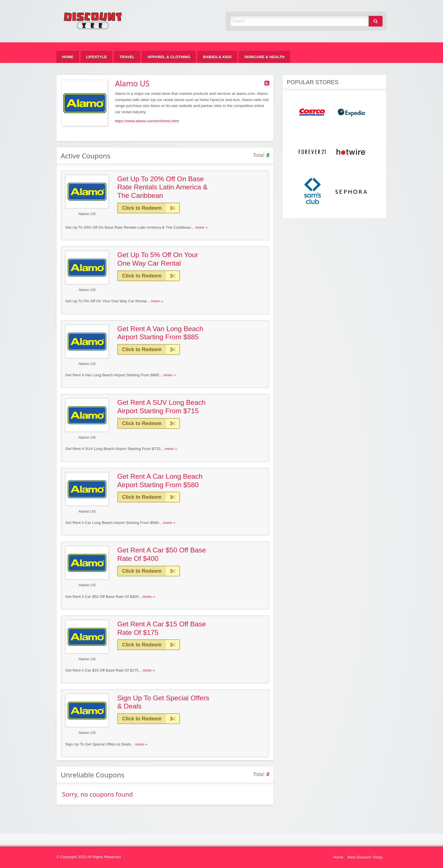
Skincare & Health (264, 57)
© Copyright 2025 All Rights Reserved (88, 857)
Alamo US (87, 214)
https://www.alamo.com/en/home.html (147, 121)
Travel (127, 57)
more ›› (201, 227)
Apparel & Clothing (169, 57)
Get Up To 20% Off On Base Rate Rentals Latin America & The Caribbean (162, 187)
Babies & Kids (217, 57)
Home (68, 57)
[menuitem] (68, 57)
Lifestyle (96, 57)
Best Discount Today (365, 857)
